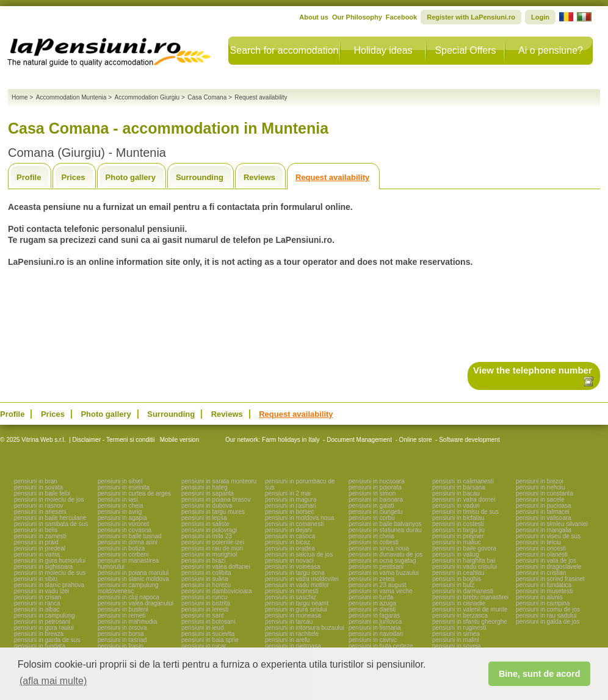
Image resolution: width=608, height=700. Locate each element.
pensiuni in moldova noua (299, 518)
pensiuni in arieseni (40, 512)
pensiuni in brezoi (540, 481)
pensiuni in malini (456, 640)
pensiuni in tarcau (289, 622)
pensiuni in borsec (290, 512)
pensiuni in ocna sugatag (382, 561)
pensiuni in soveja (457, 646)
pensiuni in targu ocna (295, 573)
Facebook (401, 17)
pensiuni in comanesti (294, 524)
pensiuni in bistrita (206, 603)
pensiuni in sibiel (120, 481)
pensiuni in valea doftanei (216, 567)
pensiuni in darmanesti (463, 591)
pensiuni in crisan (38, 597)
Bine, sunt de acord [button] (540, 674)
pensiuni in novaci (289, 561)
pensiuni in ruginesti (459, 628)
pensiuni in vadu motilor (297, 585)
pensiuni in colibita (206, 573)
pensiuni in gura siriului (296, 609)
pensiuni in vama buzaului (384, 573)
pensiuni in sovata (38, 487)
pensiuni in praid (36, 542)
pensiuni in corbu (372, 518)
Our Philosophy (357, 17)
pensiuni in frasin (121, 646)
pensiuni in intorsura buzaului (305, 628)
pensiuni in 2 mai (288, 493)
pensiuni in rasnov (39, 506)
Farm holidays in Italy (291, 440)
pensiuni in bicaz (288, 542)
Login (540, 17)
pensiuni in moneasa (293, 615)
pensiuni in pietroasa (293, 646)
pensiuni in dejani (288, 530)
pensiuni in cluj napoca (128, 597)
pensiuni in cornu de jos (548, 609)
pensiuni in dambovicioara (217, 591)
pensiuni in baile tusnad (130, 536)
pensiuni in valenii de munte (470, 609)
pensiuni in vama (37, 554)
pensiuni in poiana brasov (216, 500)
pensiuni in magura (291, 500)
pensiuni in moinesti (292, 591)
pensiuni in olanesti (542, 554)
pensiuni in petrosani (42, 622)
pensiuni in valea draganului (136, 603)
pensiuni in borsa (121, 634)
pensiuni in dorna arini (128, 542)
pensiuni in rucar (204, 646)
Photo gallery (131, 177)
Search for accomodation (284, 50)
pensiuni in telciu (538, 542)
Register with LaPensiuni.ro (471, 17)
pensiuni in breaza (39, 634)
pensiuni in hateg (204, 487)
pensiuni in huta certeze (381, 646)
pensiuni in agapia (122, 518)
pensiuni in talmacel (543, 512)
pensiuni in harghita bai (464, 561)
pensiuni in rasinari (290, 506)
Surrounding (200, 177)
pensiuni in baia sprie (210, 640)
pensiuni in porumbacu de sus (300, 484)
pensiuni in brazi (203, 561)
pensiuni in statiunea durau (385, 530)
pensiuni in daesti (372, 609)
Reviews (259, 177)
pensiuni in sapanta (208, 493)
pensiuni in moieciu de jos (49, 500)
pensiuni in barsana (459, 487)
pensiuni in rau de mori (212, 548)
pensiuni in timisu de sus (465, 512)
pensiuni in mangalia (544, 530)
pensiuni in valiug (456, 554)
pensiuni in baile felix (42, 493)
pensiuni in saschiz (291, 597)
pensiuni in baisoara (376, 500)
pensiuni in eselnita (124, 487)
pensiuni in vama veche (381, 591)
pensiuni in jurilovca (375, 622)
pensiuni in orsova (122, 628)
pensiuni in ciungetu (375, 512)
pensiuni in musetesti (544, 591)
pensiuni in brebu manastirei (470, 597)
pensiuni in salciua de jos (299, 554)
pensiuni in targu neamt (297, 603)
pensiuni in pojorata (375, 487)
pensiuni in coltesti (374, 542)
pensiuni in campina (543, 603)
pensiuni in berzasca (460, 615)
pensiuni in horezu (206, 585)
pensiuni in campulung (45, 615)
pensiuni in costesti (458, 524)
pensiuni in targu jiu (458, 530)
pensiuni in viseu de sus (548, 536)
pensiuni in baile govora (464, 548)
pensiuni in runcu (204, 597)
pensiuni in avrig (120, 512)
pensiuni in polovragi (209, 530)
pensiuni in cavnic (373, 640)
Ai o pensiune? (551, 50)
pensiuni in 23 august (378, 585)
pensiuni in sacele (540, 500)
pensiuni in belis (36, 530)
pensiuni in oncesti (541, 548)
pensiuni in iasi (118, 500)
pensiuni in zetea (371, 579)
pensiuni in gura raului (44, 628)
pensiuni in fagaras (374, 615)
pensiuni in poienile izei (213, 542)
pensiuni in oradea (290, 548)
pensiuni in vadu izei (42, 591)
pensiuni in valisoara (544, 518)
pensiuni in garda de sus (47, 640)
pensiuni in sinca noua (379, 548)
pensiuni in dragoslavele (548, 567)
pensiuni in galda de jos (548, 622)
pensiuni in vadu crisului (465, 567)
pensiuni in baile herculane (50, 518)
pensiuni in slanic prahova (49, 585)
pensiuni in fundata (40, 646)
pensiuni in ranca (37, 603)
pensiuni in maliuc (457, 542)
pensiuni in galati (371, 506)
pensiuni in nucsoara (377, 481)
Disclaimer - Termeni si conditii (114, 440)
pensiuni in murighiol (209, 554)
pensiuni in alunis (539, 597)
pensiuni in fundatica (544, 585)
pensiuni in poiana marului (133, 573)
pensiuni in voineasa (293, 567)
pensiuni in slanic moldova (133, 579)
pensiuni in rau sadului (546, 615)
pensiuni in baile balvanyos (385, 524)
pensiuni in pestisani (376, 567)
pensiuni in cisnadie (459, 603)
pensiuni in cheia (121, 506)
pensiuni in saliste (205, 524)
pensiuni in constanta (545, 493)
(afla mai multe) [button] (53, 681)
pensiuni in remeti (121, 615)
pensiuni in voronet (123, 524)
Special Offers (465, 50)
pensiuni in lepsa (204, 518)
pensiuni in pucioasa (544, 506)
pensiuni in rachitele (292, 634)
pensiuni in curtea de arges (134, 493)
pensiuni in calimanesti (463, 481)
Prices (73, 177)
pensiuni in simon (372, 493)
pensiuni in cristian (541, 573)
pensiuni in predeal (40, 548)
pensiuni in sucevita (208, 634)
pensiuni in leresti (205, 609)
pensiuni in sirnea (456, 634)
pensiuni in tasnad (122, 640)
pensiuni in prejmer (458, 536)
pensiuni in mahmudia (127, 622)
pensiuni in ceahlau (458, 573)
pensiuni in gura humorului (50, 561)
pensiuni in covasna (125, 530)
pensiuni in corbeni (123, 554)
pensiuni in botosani (208, 622)
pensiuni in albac (37, 609)
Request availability (332, 177)
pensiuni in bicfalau (458, 518)
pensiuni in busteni (123, 609)
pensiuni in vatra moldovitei (302, 579)
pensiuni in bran (36, 481)
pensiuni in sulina (205, 579)
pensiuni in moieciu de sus (50, 573)
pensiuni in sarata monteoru (219, 481)
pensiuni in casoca (290, 536)
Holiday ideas (383, 50)
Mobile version (179, 440)
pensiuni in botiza (121, 548)
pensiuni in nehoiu (541, 487)
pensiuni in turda (371, 597)
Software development (469, 440)
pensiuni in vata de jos (546, 561)
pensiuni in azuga (372, 603)
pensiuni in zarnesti (40, 536)
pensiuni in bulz (453, 585)
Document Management (359, 440)
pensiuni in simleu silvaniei (552, 524)
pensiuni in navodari (376, 634)
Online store (416, 440)
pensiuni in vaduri (456, 506)
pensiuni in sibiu (36, 579)
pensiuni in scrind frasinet (550, 579)
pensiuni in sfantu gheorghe (470, 622)
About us (314, 17)
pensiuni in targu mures (213, 512)
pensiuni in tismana (375, 628)
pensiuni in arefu (287, 640)
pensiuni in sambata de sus (51, 524)
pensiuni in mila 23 (207, 536)
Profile (29, 177)
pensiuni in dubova (207, 506)
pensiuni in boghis (457, 579)
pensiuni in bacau (456, 493)
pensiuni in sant (203, 615)
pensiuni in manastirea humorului (128, 564)
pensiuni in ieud (203, 628)
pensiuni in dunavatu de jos (385, 554)
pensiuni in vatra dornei (464, 500)
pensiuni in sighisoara (43, 567)
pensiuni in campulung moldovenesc (128, 588)
